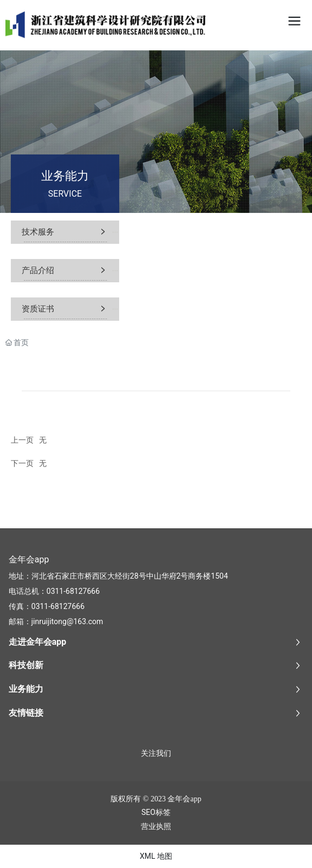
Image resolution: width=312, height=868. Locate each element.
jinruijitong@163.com (67, 621)
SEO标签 (156, 812)
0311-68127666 (73, 591)
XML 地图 (156, 856)
